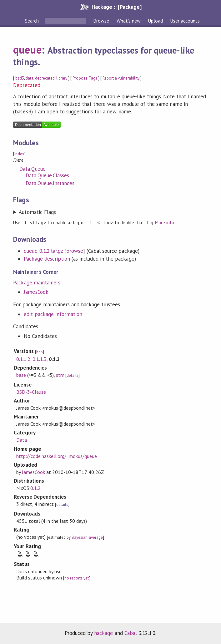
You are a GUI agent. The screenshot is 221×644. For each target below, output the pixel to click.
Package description (47, 258)
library (62, 78)
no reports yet (77, 578)
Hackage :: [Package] (117, 7)
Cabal (131, 633)
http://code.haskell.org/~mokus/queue (57, 456)
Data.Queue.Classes (47, 175)
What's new (129, 21)
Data (22, 439)
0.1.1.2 (23, 359)
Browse (101, 21)
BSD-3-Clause (31, 392)
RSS (40, 351)
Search (33, 21)
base (21, 375)
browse (75, 251)
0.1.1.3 (40, 359)
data (30, 78)
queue (27, 49)
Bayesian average (87, 537)
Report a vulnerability (121, 78)
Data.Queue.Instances (50, 183)
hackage (103, 633)
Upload (155, 21)
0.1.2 (35, 488)
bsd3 (20, 78)
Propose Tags (85, 78)
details (73, 375)
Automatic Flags (37, 212)
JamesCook (36, 292)
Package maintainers (37, 282)
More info (165, 223)
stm (60, 375)
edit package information (53, 314)
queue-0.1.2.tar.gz (43, 251)
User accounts (185, 21)
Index (19, 154)
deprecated (45, 78)
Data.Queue (32, 169)
